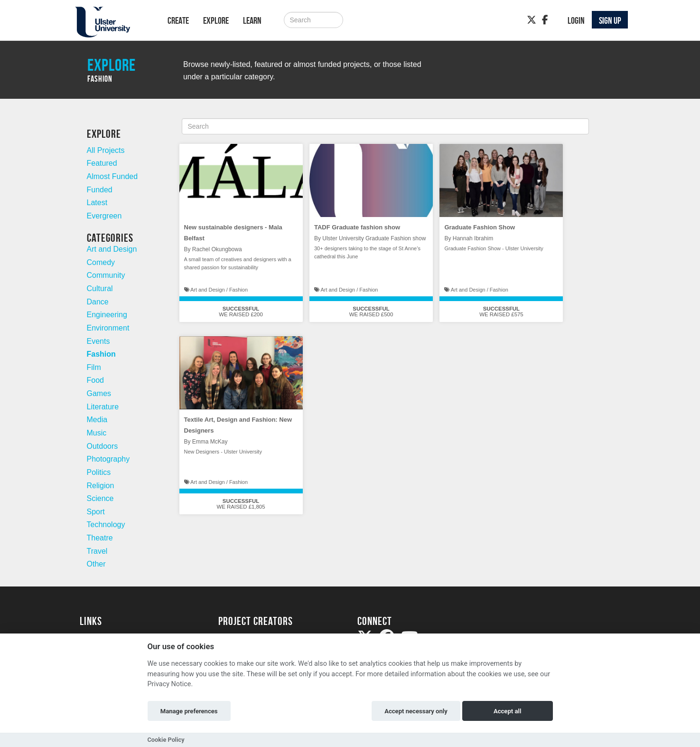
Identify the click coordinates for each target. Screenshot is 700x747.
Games (99, 393)
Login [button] (576, 20)
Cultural (100, 288)
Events (98, 341)
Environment (108, 328)
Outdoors (103, 446)
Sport (96, 512)
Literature (103, 407)
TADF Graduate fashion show (357, 227)
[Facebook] (545, 20)
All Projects (106, 150)
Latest (97, 203)
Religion (101, 486)
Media (97, 420)
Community (106, 275)
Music (97, 433)
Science (100, 498)
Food (95, 380)
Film (94, 367)
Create (178, 20)
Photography (108, 459)
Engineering (107, 315)
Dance (98, 302)
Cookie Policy (166, 740)
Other (96, 564)
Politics (99, 472)
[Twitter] (532, 20)
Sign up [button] (610, 20)
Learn (252, 20)
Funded (100, 190)
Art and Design (112, 249)
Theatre (100, 538)
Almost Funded (112, 176)
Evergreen (104, 216)
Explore (216, 20)
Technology (106, 525)
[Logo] (111, 22)
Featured (102, 163)
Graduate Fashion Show (480, 227)
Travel (97, 551)
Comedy (101, 262)
